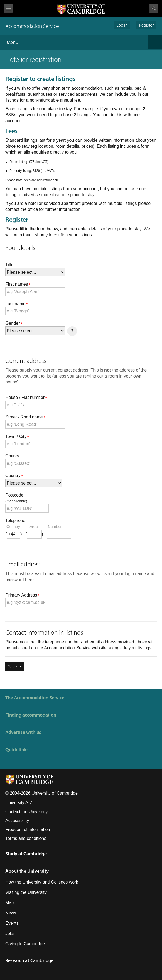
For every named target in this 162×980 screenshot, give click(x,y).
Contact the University (27, 812)
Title (9, 265)
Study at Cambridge (26, 854)
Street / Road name (25, 417)
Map (10, 903)
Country (14, 476)
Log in (122, 25)
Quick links (17, 749)
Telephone (15, 520)
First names (18, 284)
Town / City (17, 436)
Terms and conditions (26, 838)
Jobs (10, 934)
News (11, 913)
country (13, 527)
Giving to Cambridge (25, 944)
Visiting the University (26, 892)
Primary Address (22, 595)
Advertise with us (23, 732)
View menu (8, 9)
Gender (14, 323)
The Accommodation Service (35, 697)
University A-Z (19, 803)
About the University (27, 871)
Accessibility (17, 821)
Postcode (81, 498)
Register (146, 25)
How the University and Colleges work (42, 882)
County (12, 456)
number (55, 527)
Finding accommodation (31, 715)
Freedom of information (28, 829)
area (33, 527)
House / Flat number (26, 397)
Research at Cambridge (29, 960)
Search (154, 8)
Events (12, 923)
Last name (17, 304)
